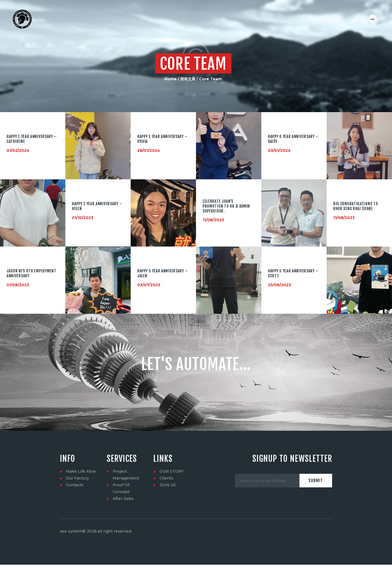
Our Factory (77, 478)
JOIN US (168, 485)
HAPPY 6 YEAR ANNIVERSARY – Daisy (293, 139)
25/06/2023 (279, 285)
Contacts (75, 485)
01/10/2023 (83, 218)
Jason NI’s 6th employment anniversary (31, 273)
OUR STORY (172, 471)
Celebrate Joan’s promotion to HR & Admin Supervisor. (226, 206)
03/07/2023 (149, 285)
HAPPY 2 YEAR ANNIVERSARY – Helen (97, 206)
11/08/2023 (213, 220)
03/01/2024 (279, 150)
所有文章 (188, 79)
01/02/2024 (18, 150)
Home (171, 79)
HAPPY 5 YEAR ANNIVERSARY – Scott (293, 273)
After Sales (123, 499)
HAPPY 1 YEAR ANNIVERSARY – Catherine (32, 139)
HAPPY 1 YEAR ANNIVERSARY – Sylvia (162, 139)
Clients (166, 478)
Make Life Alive (81, 471)
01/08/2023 (18, 285)
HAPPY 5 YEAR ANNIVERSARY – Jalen (163, 273)
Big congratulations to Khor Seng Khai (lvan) (356, 206)
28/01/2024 (149, 150)
